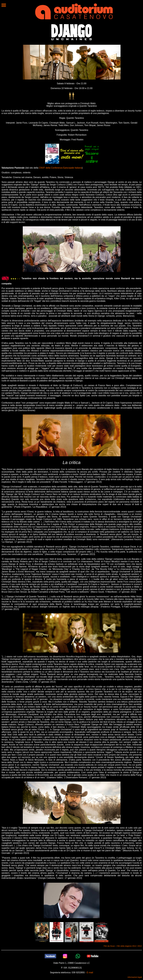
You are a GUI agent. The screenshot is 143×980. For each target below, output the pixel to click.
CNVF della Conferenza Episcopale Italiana (60, 168)
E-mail (90, 972)
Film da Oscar (109, 946)
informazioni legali (135, 977)
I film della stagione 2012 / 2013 (129, 946)
